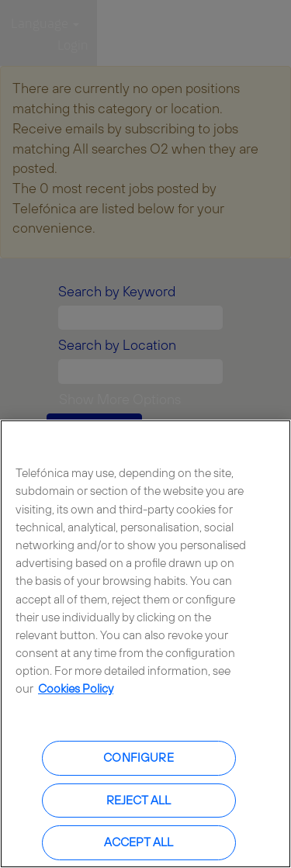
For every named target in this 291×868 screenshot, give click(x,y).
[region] (145, 644)
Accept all (139, 842)
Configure (138, 757)
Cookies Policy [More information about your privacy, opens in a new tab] (76, 688)
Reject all (139, 800)
